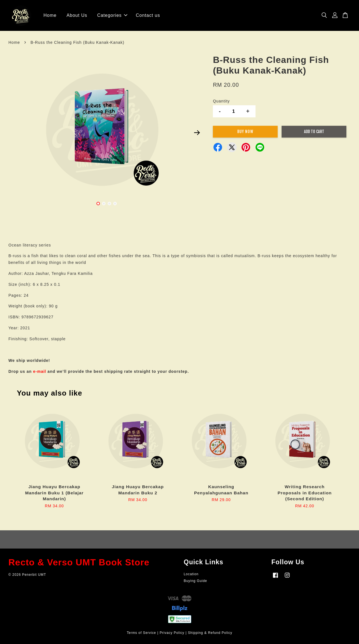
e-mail (40, 371)
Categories (112, 15)
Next (197, 133)
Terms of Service (141, 633)
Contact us (148, 15)
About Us (77, 15)
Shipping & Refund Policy (210, 633)
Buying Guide (195, 581)
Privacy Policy (172, 633)
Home (50, 15)
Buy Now (245, 132)
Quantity (221, 101)
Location (191, 574)
